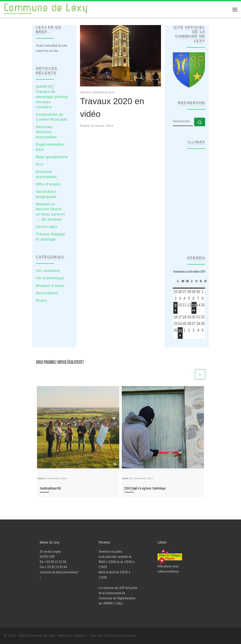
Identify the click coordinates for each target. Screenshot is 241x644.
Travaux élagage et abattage (50, 237)
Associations (47, 293)
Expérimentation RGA (50, 147)
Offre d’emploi (48, 184)
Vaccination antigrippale (46, 194)
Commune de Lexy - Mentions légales (57, 636)
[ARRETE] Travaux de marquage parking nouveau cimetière (52, 97)
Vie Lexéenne (48, 271)
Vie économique (50, 278)
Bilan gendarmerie (52, 157)
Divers (41, 300)
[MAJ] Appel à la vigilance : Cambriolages (145, 488)
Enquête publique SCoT (50, 488)
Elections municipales (46, 174)
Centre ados (47, 227)
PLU (40, 164)
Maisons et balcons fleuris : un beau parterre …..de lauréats (51, 212)
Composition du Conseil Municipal (51, 117)
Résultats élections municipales (46, 132)
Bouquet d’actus (50, 286)
